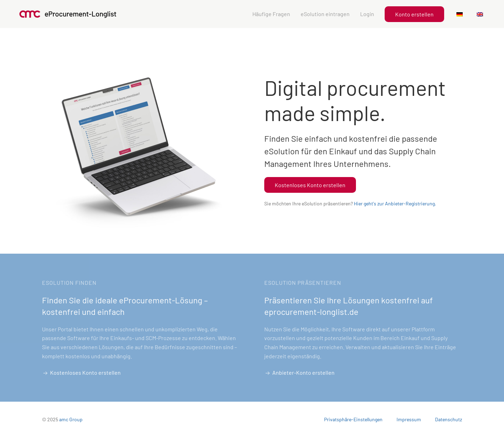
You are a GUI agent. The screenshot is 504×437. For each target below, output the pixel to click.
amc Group (71, 419)
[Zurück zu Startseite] (68, 14)
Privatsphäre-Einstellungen (353, 419)
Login (367, 14)
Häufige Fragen (271, 14)
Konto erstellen (414, 14)
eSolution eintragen (325, 14)
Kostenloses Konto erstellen (310, 185)
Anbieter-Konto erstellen (299, 373)
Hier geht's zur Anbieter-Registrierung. (395, 203)
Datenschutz (449, 419)
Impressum (409, 419)
